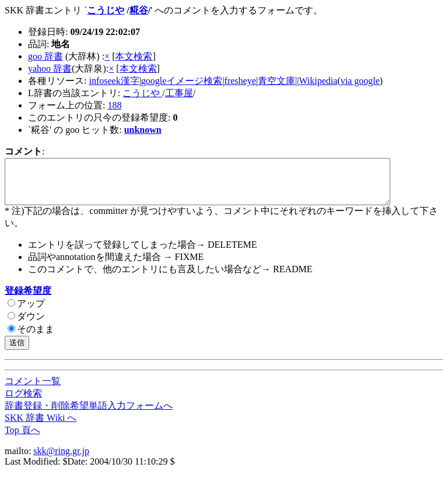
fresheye (240, 81)
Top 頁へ (22, 439)
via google (360, 81)
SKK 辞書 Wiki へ (41, 426)
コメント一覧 (33, 390)
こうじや (106, 10)
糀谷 (139, 10)
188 (114, 105)
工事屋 (179, 93)
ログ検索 (23, 402)
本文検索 (134, 56)
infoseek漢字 (114, 81)
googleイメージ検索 (182, 81)
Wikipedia (318, 81)
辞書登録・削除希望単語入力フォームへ (89, 414)
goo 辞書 (45, 56)
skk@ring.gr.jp (61, 460)
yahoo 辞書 (50, 68)
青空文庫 (276, 81)
